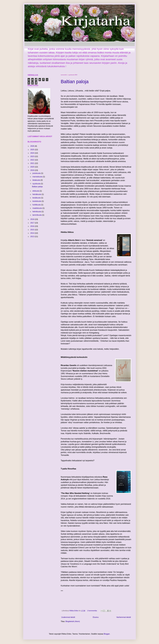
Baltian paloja (75, 82)
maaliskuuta (37, 208)
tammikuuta (37, 215)
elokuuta (36, 191)
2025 (33, 150)
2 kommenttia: (92, 611)
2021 (33, 163)
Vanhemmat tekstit (124, 617)
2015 (33, 230)
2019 (33, 170)
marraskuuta (38, 177)
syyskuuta (37, 184)
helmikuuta (37, 212)
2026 (33, 146)
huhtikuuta (37, 205)
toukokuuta (37, 201)
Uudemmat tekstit (68, 617)
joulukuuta (37, 173)
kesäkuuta (37, 198)
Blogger (107, 634)
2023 (33, 156)
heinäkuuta (37, 194)
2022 (33, 160)
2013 (33, 237)
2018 (33, 219)
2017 (33, 223)
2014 (33, 233)
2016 (33, 226)
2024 (33, 153)
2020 (33, 167)
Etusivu (96, 617)
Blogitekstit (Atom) (73, 621)
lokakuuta (36, 180)
